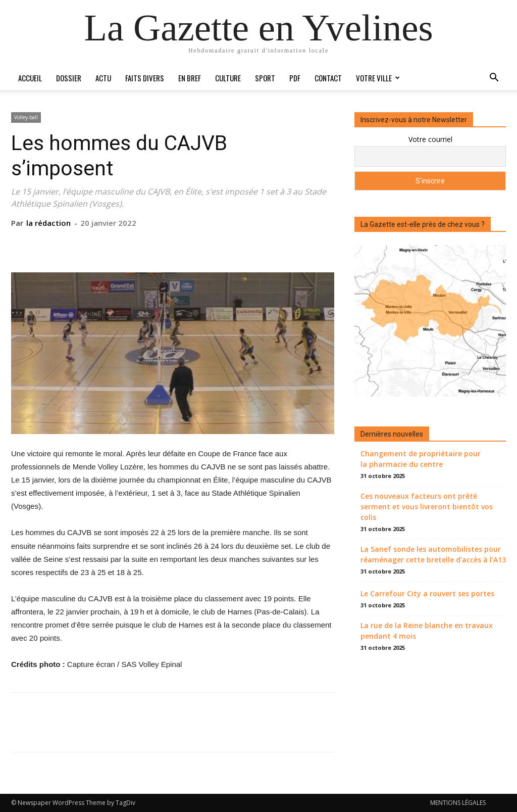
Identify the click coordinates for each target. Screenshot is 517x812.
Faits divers (145, 78)
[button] (494, 79)
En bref (190, 78)
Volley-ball (26, 117)
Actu (103, 78)
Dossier (69, 78)
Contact (328, 78)
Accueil (30, 78)
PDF (295, 78)
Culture (228, 78)
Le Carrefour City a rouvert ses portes (427, 593)
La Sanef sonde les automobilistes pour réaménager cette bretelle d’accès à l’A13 (433, 554)
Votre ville (378, 78)
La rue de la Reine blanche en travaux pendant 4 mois (427, 631)
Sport (265, 78)
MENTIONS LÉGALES (458, 803)
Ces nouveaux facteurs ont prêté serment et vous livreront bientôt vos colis (427, 507)
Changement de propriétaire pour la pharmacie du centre (421, 459)
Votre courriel (430, 139)
